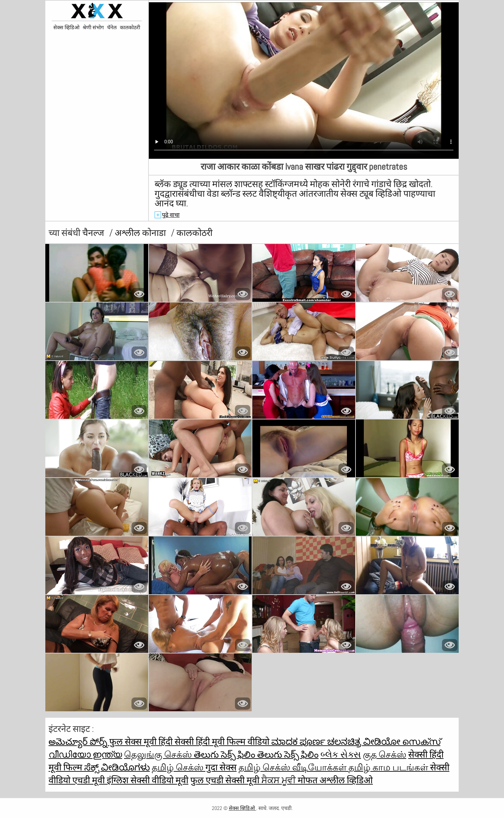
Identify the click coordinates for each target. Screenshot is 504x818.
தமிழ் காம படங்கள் (389, 767)
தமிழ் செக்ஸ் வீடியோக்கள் (293, 767)
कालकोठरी (130, 28)
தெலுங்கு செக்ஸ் (159, 755)
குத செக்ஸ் (385, 755)
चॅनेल (112, 28)
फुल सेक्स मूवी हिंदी (142, 742)
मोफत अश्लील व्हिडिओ (335, 780)
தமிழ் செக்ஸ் (179, 767)
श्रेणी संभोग (93, 28)
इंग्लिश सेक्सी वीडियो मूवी (148, 780)
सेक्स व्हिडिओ (66, 28)
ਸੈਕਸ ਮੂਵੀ (279, 780)
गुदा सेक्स (221, 767)
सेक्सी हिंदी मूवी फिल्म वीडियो (223, 742)
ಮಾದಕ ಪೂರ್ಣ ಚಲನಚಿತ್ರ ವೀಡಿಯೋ (337, 742)
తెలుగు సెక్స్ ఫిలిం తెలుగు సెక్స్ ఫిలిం (256, 755)
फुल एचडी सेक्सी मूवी (226, 780)
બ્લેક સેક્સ (341, 755)
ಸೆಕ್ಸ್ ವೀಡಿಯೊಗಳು (117, 767)
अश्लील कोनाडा (141, 233)
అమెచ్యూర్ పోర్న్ (79, 742)
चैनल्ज (94, 233)
